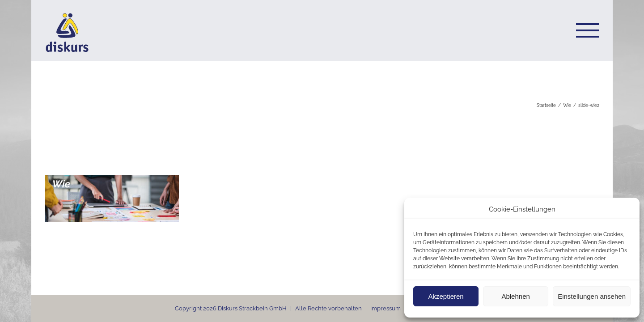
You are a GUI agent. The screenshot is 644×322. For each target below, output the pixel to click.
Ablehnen (515, 296)
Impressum (386, 308)
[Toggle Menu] (588, 30)
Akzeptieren (446, 296)
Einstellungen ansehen (592, 296)
